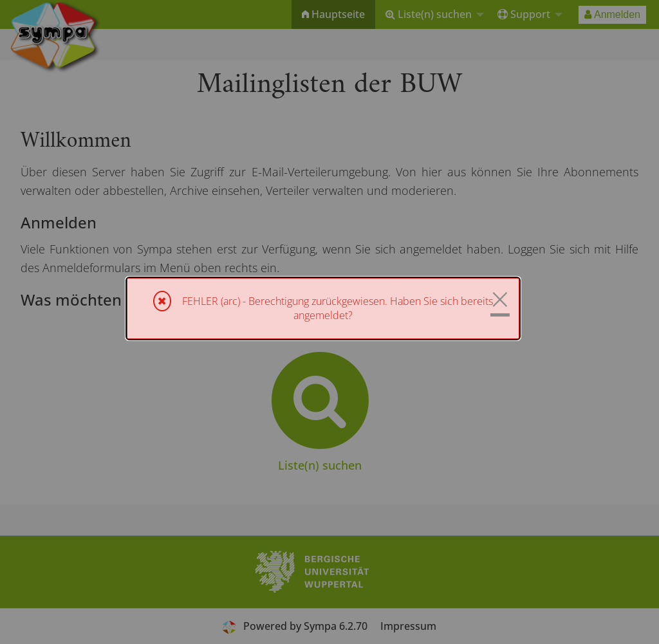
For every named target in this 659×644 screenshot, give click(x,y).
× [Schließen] (500, 299)
